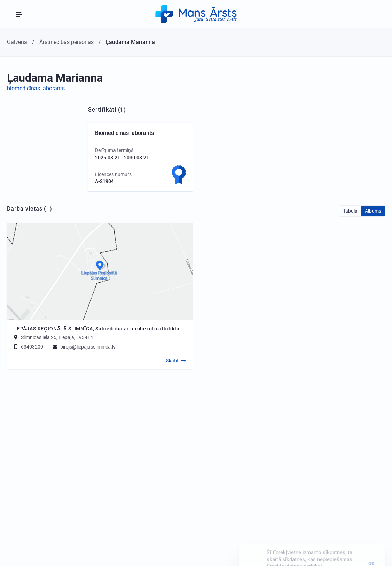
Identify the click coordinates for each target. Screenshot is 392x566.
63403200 (28, 347)
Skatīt (172, 361)
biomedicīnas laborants (36, 88)
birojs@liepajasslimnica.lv (84, 347)
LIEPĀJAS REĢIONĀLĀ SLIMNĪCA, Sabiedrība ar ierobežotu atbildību (97, 329)
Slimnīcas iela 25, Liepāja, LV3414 (57, 337)
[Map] (100, 271)
